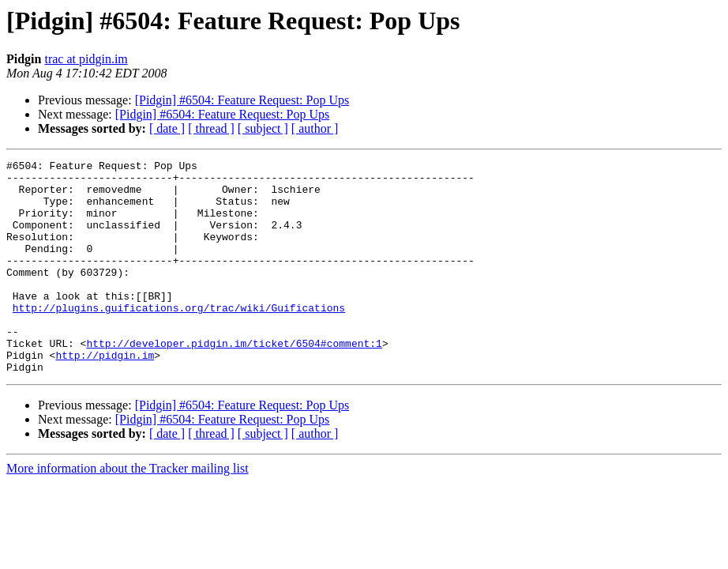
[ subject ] (263, 128)
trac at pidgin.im (86, 59)
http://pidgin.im (105, 395)
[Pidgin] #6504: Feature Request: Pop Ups (242, 100)
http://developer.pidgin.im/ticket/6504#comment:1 (234, 381)
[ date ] (167, 128)
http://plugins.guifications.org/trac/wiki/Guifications (179, 338)
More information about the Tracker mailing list (128, 511)
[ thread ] (211, 128)
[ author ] (315, 128)
